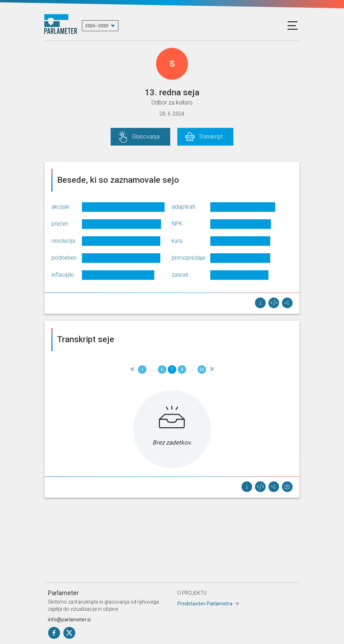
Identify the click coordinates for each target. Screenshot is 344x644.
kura (177, 241)
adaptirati (183, 207)
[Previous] (132, 369)
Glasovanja (146, 137)
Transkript (211, 137)
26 (202, 369)
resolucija (63, 241)
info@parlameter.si (69, 620)
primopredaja (188, 258)
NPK (177, 224)
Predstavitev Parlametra (205, 604)
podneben (64, 258)
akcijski (60, 207)
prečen (60, 224)
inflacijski (63, 275)
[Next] (212, 369)
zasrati (180, 275)
